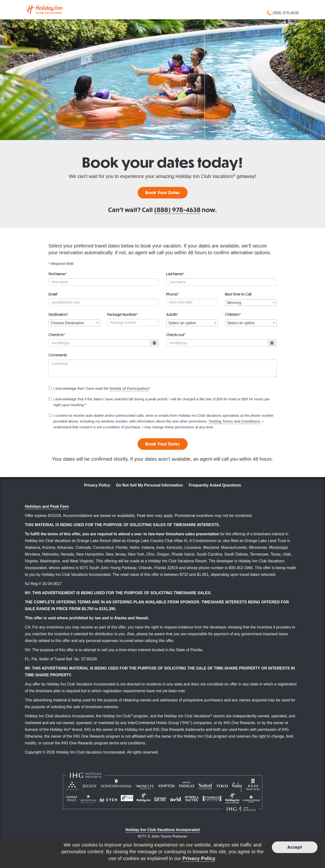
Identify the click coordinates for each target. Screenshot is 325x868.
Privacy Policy (97, 485)
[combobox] (251, 303)
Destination (59, 314)
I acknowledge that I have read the (99, 389)
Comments (58, 355)
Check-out (176, 335)
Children (233, 314)
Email (53, 294)
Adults (172, 314)
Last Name (175, 274)
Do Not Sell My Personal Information (149, 485)
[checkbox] (50, 388)
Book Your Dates (163, 193)
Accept (295, 847)
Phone (173, 294)
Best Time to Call (238, 294)
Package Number (123, 314)
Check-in (57, 335)
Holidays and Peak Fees (47, 506)
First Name (58, 274)
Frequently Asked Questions (215, 485)
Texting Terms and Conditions (234, 421)
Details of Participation (129, 388)
